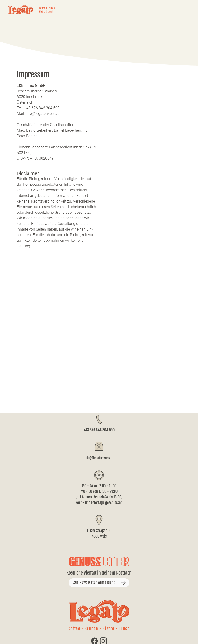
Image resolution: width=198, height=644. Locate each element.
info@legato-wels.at (99, 458)
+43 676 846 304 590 (99, 430)
